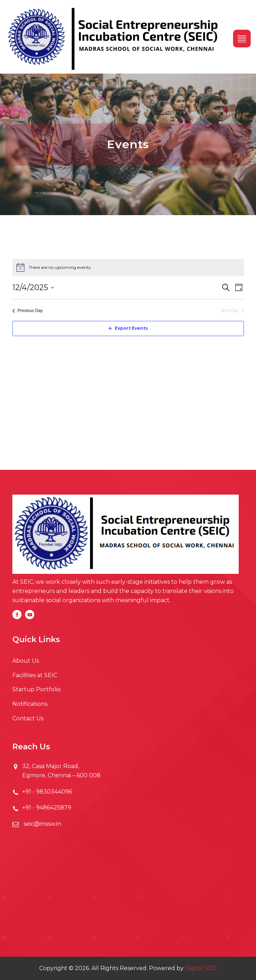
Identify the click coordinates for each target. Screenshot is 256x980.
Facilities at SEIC (35, 675)
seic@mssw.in (42, 824)
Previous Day (28, 311)
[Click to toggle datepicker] (33, 287)
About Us (26, 661)
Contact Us (28, 718)
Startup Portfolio (37, 689)
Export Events (128, 328)
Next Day (232, 311)
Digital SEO (201, 968)
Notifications (30, 704)
